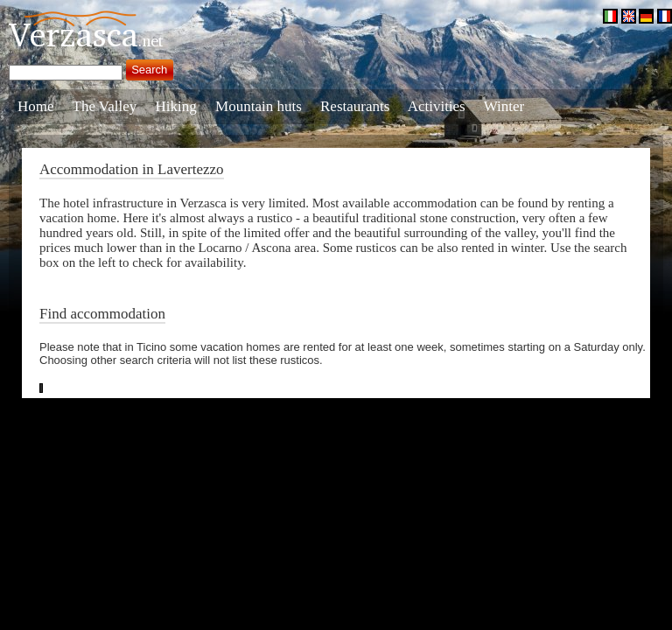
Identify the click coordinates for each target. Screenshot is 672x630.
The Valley (105, 106)
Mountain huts (259, 106)
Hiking (176, 106)
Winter (504, 106)
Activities (437, 106)
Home (36, 106)
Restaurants (355, 106)
